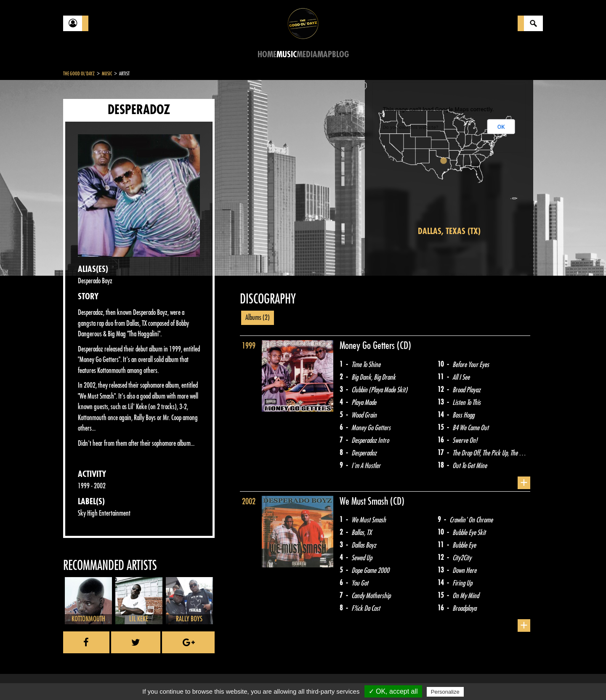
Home (267, 55)
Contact (84, 678)
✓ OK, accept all (393, 691)
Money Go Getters (368, 346)
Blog (340, 55)
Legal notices (129, 679)
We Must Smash (365, 501)
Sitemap (202, 679)
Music (287, 55)
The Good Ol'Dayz (79, 74)
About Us (169, 679)
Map (325, 55)
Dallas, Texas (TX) (449, 231)
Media (307, 55)
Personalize (445, 692)
